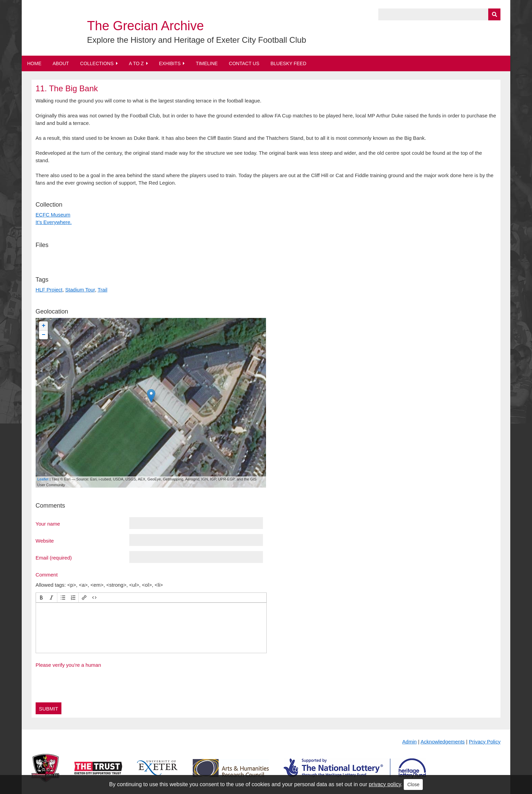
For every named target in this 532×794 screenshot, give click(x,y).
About (61, 63)
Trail (103, 290)
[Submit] (494, 14)
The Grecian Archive (146, 26)
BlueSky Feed (288, 63)
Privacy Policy (485, 742)
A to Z (136, 63)
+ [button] (44, 326)
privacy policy (385, 784)
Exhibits (170, 63)
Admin (410, 742)
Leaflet (43, 479)
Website (45, 541)
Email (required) (54, 557)
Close (413, 784)
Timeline (207, 63)
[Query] (439, 14)
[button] (41, 598)
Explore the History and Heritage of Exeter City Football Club (197, 40)
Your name (48, 524)
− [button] (44, 335)
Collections (97, 63)
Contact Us (244, 63)
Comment (47, 574)
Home (34, 63)
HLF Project (49, 290)
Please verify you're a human (68, 665)
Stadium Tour (80, 290)
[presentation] (41, 598)
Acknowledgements (443, 742)
